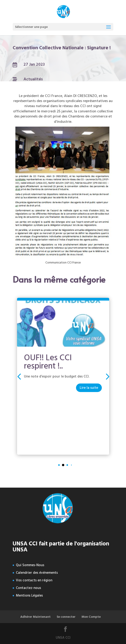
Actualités (33, 79)
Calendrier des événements (37, 573)
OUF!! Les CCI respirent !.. (48, 362)
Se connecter (66, 617)
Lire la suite (89, 388)
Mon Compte (91, 617)
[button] (107, 376)
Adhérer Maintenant (35, 617)
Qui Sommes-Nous (30, 565)
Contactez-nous (28, 588)
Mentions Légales (29, 596)
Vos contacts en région (34, 580)
